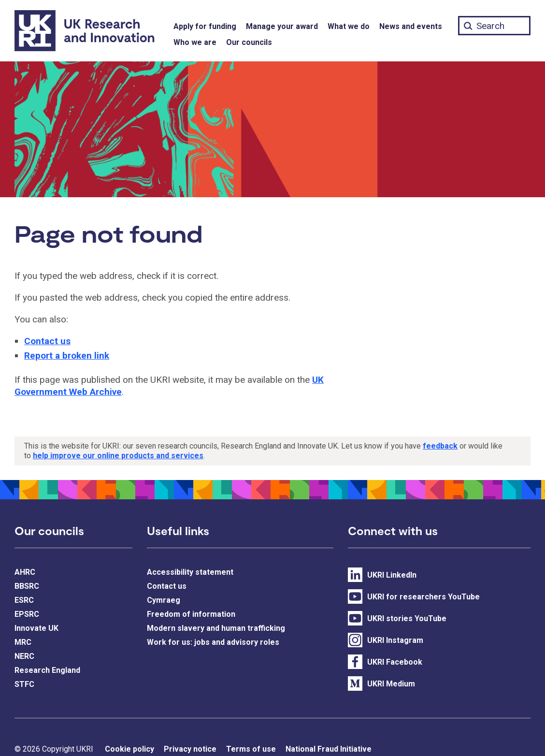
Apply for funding (205, 26)
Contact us (47, 341)
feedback (440, 446)
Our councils (249, 42)
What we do (349, 26)
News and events (411, 26)
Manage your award (282, 26)
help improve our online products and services (118, 456)
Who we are (195, 42)
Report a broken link (67, 356)
